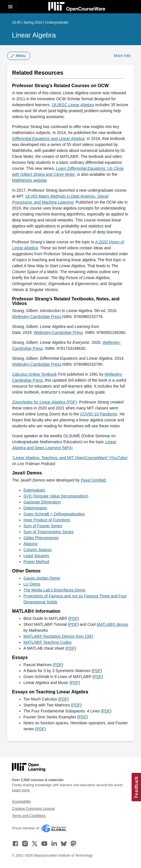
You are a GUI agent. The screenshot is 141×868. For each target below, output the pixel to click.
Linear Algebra (34, 35)
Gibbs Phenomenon (41, 538)
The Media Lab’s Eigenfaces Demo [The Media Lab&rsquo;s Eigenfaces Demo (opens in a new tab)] (55, 590)
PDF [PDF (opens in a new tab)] (74, 618)
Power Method (36, 562)
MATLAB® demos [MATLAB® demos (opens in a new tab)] (112, 624)
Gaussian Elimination (42, 502)
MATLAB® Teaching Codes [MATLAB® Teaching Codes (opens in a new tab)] (48, 642)
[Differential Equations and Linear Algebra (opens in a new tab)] (48, 139)
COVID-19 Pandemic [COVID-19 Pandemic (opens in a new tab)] (99, 414)
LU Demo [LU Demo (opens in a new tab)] (32, 584)
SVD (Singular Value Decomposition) (56, 496)
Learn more (21, 790)
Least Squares (36, 556)
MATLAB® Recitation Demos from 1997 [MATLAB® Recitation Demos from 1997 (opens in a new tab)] (59, 636)
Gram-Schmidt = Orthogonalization (54, 514)
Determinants (35, 508)
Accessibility (21, 802)
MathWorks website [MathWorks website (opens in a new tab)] (30, 180)
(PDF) (45, 402)
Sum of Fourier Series (43, 526)
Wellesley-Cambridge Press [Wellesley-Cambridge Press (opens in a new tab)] (37, 317)
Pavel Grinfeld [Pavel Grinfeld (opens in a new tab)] (93, 480)
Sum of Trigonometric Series (49, 532)
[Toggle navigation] (10, 7)
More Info (122, 56)
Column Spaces (38, 550)
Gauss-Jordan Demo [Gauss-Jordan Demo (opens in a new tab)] (42, 578)
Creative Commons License (33, 809)
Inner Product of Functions (47, 520)
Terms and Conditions (29, 816)
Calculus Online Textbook (35, 374)
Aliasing (31, 544)
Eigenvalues (34, 490)
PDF (73, 624)
